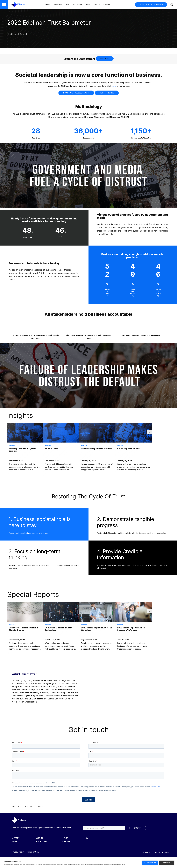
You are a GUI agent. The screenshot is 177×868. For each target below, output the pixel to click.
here (114, 86)
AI (87, 838)
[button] (4, 5)
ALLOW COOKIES (150, 863)
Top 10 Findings (107, 93)
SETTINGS (167, 863)
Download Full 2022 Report (76, 93)
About (48, 5)
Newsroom (78, 5)
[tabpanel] (25, 451)
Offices (66, 842)
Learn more (121, 864)
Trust (67, 5)
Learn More (105, 59)
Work (88, 5)
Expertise (58, 5)
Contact (107, 5)
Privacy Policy (18, 852)
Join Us (97, 5)
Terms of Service (34, 852)
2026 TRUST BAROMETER (151, 5)
